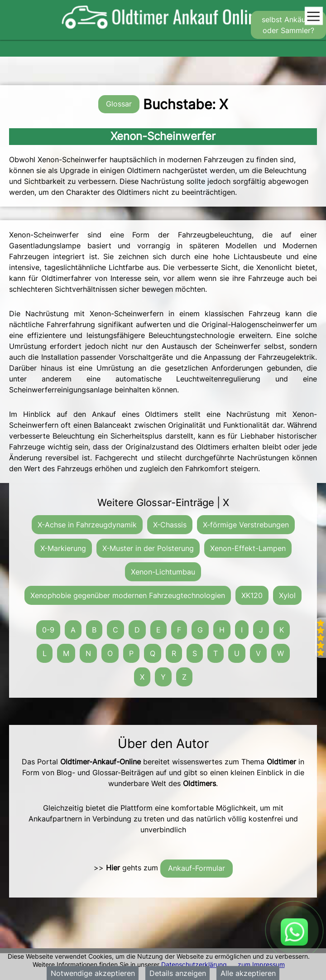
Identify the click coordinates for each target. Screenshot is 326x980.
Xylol (287, 595)
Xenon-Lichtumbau (163, 572)
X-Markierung (63, 548)
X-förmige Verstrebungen (246, 525)
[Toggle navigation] (314, 17)
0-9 (48, 630)
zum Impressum (261, 964)
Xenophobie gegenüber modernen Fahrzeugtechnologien (128, 595)
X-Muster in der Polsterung (148, 548)
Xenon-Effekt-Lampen (248, 548)
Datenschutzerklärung (194, 964)
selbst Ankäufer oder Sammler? (288, 25)
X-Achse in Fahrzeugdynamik (87, 525)
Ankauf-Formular (197, 868)
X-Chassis (170, 525)
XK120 (252, 595)
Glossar (119, 104)
